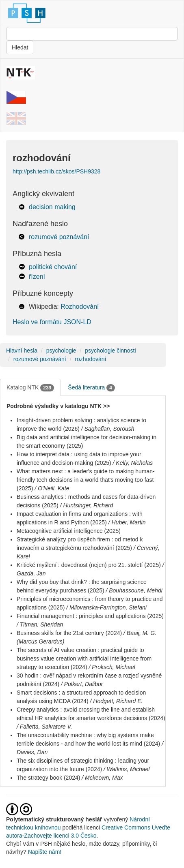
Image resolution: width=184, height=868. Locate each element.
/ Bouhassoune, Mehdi (134, 590)
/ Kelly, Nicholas (133, 463)
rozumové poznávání (59, 237)
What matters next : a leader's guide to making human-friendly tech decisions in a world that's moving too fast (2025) (86, 480)
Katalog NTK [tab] (30, 388)
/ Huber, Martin (127, 522)
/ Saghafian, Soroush (108, 429)
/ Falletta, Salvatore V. (44, 727)
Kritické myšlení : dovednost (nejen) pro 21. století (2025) (89, 565)
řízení (37, 277)
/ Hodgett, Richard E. (117, 701)
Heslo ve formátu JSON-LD (52, 322)
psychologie (61, 351)
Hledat (20, 47)
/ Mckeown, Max (102, 778)
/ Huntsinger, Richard (87, 505)
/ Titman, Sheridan (40, 624)
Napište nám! (45, 852)
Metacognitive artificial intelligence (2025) (69, 531)
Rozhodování (80, 307)
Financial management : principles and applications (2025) (90, 616)
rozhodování (90, 359)
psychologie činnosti (110, 351)
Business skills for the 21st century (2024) (69, 633)
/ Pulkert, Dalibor (82, 684)
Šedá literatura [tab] (91, 388)
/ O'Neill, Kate (52, 488)
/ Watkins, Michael (127, 769)
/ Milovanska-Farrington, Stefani (106, 607)
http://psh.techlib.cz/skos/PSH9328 (56, 171)
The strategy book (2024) (48, 778)
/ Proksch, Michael (112, 667)
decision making (52, 207)
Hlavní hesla (22, 351)
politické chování (53, 267)
